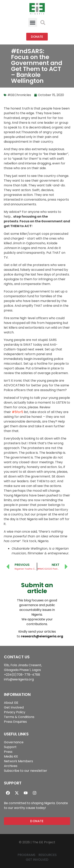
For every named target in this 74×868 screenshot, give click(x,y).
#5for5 (17, 412)
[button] (33, 22)
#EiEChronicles (19, 95)
